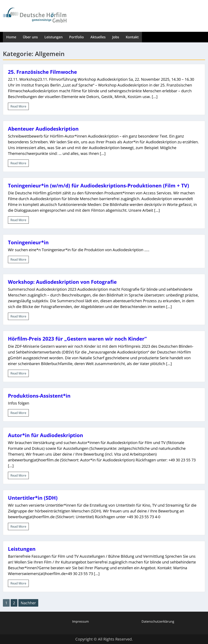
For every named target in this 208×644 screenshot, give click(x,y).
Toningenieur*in (28, 242)
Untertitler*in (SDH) (33, 498)
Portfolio (76, 37)
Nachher (28, 603)
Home (11, 37)
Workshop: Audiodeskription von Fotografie (62, 282)
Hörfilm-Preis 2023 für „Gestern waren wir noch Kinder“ (77, 339)
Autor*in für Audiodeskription (45, 435)
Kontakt (132, 37)
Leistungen (53, 37)
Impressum (81, 621)
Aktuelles (98, 37)
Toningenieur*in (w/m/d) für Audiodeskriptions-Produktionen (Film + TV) (98, 186)
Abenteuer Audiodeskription (43, 129)
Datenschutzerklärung (158, 621)
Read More (18, 106)
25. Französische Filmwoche (42, 72)
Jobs (116, 37)
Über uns (30, 37)
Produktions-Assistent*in (39, 396)
